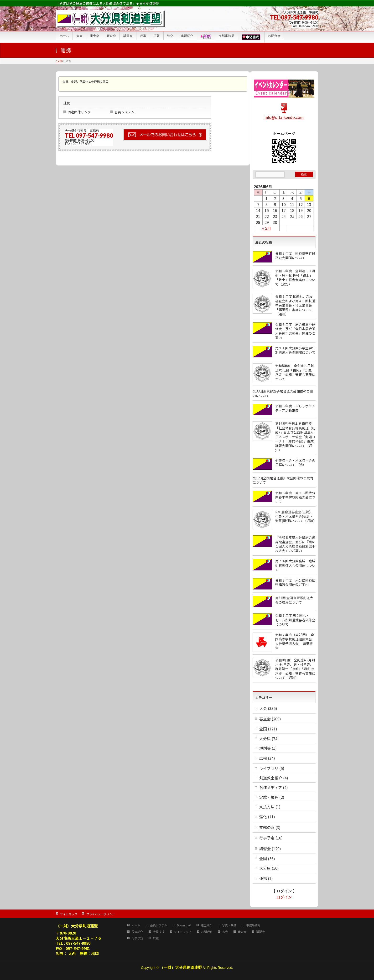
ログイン (284, 897)
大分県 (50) (269, 868)
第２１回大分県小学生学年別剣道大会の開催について (295, 350)
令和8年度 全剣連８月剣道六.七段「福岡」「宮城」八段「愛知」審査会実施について (295, 372)
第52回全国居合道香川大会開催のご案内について (283, 480)
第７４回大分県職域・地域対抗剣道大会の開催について (295, 565)
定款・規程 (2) (272, 797)
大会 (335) (268, 708)
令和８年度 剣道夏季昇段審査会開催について (295, 255)
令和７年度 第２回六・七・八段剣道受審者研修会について (295, 620)
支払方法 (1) (270, 807)
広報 (156, 938)
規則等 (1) (268, 748)
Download (184, 925)
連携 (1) (266, 878)
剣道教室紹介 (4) (274, 778)
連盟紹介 (207, 925)
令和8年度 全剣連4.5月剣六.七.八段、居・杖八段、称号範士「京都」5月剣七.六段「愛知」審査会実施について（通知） (295, 669)
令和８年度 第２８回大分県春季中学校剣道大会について (295, 497)
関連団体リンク (79, 112)
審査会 (242, 932)
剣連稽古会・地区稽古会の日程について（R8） (295, 463)
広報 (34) (267, 758)
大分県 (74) (269, 739)
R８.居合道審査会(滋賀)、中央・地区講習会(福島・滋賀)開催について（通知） (296, 516)
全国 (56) (267, 859)
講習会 (260, 932)
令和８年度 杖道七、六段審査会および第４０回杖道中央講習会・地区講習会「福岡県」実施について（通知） (295, 305)
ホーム (136, 925)
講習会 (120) (270, 849)
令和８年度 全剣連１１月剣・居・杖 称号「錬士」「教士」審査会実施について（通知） (295, 277)
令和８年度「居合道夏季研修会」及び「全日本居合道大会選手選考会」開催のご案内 (295, 331)
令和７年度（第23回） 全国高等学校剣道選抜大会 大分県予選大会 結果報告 (295, 641)
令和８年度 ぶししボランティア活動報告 (295, 408)
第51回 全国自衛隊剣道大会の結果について (294, 600)
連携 (67, 103)
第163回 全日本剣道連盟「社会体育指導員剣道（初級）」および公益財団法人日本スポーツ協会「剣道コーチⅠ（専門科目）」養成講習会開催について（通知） (295, 437)
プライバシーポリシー (101, 914)
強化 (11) (267, 817)
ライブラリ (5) (272, 768)
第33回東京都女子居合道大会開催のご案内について (283, 393)
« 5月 (267, 228)
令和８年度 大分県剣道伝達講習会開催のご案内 (295, 582)
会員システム (125, 112)
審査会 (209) (270, 719)
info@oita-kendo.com (284, 117)
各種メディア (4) (274, 787)
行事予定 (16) (271, 838)
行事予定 (137, 938)
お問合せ (207, 932)
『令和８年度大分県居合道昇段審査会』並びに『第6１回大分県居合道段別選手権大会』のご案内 (295, 544)
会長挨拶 (159, 932)
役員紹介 (137, 932)
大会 (225, 932)
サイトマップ (69, 914)
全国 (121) (268, 729)
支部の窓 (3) (270, 827)
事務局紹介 (253, 925)
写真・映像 (229, 925)
